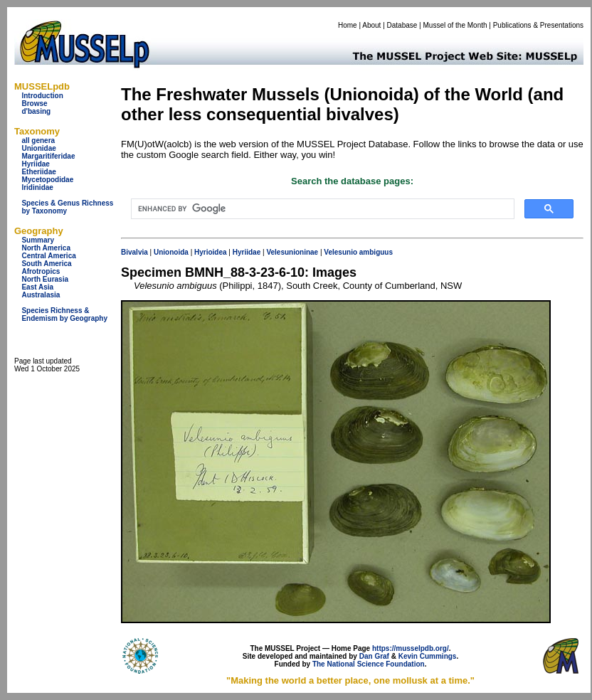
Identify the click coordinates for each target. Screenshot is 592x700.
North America (46, 248)
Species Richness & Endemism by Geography (64, 314)
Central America (48, 256)
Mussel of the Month (455, 25)
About (371, 25)
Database (402, 25)
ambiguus (376, 252)
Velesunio (340, 252)
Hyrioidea (211, 252)
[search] (321, 209)
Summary (38, 240)
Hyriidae (35, 164)
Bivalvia (134, 252)
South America (46, 264)
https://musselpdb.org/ (411, 648)
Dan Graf (374, 656)
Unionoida (171, 252)
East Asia (37, 287)
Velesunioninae (292, 252)
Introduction (42, 96)
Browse (34, 104)
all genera (38, 140)
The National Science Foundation (369, 664)
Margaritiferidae (48, 156)
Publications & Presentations (538, 25)
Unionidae (38, 148)
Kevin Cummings (428, 656)
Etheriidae (38, 172)
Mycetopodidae (47, 180)
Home (348, 25)
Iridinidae (37, 187)
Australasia (41, 295)
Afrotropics (41, 271)
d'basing (36, 111)
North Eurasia (45, 279)
